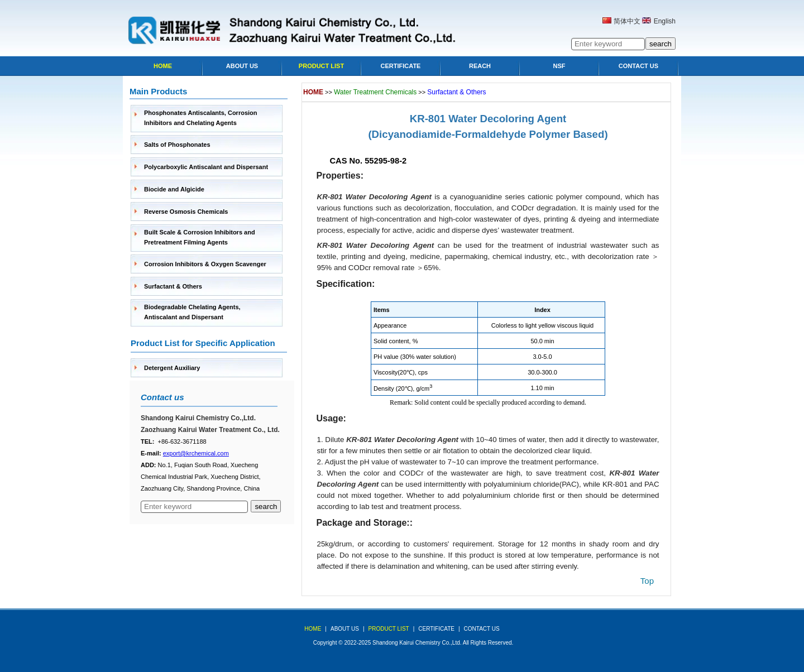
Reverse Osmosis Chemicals (186, 212)
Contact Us (638, 66)
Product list (321, 66)
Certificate (401, 66)
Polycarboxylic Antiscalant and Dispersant (206, 167)
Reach (480, 66)
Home (163, 66)
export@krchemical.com (196, 453)
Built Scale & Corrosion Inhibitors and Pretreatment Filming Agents (200, 237)
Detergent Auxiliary (172, 368)
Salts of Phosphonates (177, 145)
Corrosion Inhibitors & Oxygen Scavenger (205, 264)
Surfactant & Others (173, 286)
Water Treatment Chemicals (375, 92)
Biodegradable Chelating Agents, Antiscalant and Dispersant (192, 312)
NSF (559, 66)
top (647, 581)
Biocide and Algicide (174, 189)
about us (345, 629)
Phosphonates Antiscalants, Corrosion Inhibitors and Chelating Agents (201, 118)
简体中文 (627, 21)
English (665, 21)
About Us (242, 66)
